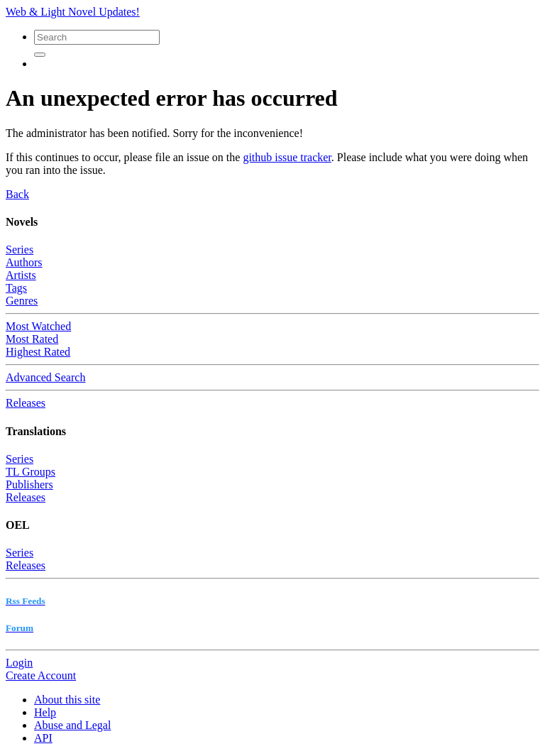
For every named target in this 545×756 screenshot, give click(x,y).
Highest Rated (38, 352)
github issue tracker (287, 157)
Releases (26, 403)
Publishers (29, 484)
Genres (22, 301)
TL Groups (31, 472)
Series (20, 250)
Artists (21, 275)
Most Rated (32, 339)
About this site (67, 700)
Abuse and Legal (72, 725)
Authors (24, 262)
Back (17, 194)
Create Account (41, 675)
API (43, 738)
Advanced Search (45, 377)
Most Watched (38, 326)
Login (19, 663)
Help (45, 712)
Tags (16, 288)
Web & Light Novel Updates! (73, 12)
